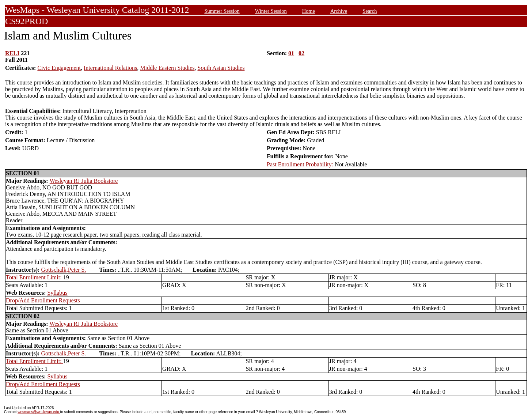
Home (309, 11)
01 (291, 53)
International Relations (110, 68)
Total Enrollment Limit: (35, 277)
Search (370, 11)
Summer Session (222, 11)
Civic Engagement (59, 68)
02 (301, 53)
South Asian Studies (221, 68)
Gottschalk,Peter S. (63, 270)
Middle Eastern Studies (167, 68)
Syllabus (57, 293)
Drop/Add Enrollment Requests (43, 300)
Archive (339, 11)
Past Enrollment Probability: (300, 164)
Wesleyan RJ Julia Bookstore (84, 181)
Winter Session (271, 11)
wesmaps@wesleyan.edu (39, 412)
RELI (12, 53)
